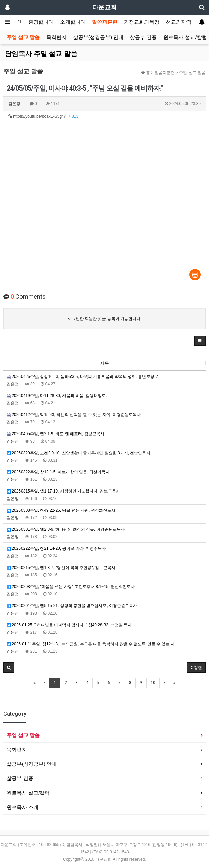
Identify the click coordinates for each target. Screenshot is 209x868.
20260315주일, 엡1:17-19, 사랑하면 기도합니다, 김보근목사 (63, 491)
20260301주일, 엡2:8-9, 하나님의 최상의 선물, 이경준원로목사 (66, 529)
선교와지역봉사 (184, 22)
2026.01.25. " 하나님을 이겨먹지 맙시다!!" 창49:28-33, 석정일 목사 (69, 625)
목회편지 (56, 37)
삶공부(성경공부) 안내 (98, 37)
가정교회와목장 (142, 22)
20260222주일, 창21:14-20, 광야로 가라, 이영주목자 (56, 548)
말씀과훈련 (105, 22)
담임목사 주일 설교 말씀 (41, 54)
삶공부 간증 (143, 37)
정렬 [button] (196, 668)
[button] (200, 341)
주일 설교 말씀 (23, 37)
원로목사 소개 (23, 807)
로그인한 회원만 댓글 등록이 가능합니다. (105, 319)
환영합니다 (41, 22)
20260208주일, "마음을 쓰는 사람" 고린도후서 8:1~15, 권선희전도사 (71, 587)
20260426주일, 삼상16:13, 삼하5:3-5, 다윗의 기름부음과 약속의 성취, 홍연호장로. (83, 377)
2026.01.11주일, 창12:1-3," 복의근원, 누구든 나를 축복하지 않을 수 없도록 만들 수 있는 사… (93, 644)
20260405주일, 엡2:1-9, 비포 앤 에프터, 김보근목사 (56, 434)
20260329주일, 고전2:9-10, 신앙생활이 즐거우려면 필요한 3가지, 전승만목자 (78, 453)
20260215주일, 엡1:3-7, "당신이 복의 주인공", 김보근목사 (61, 568)
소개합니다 (73, 22)
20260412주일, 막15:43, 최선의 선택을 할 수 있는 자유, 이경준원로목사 (74, 415)
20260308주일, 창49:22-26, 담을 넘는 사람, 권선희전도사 (61, 510)
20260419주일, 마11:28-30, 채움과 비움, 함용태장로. (57, 396)
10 (153, 683)
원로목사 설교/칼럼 (185, 37)
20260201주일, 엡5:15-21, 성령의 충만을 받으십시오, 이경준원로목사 (72, 606)
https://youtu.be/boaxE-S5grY (43, 116)
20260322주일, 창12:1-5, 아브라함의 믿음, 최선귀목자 (58, 472)
